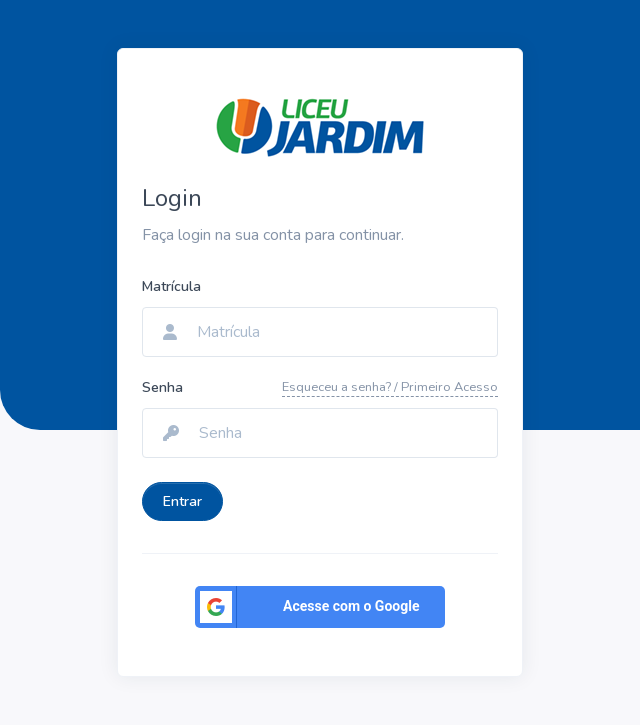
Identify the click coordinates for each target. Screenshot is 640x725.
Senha (162, 387)
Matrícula (171, 286)
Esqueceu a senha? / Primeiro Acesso (390, 387)
